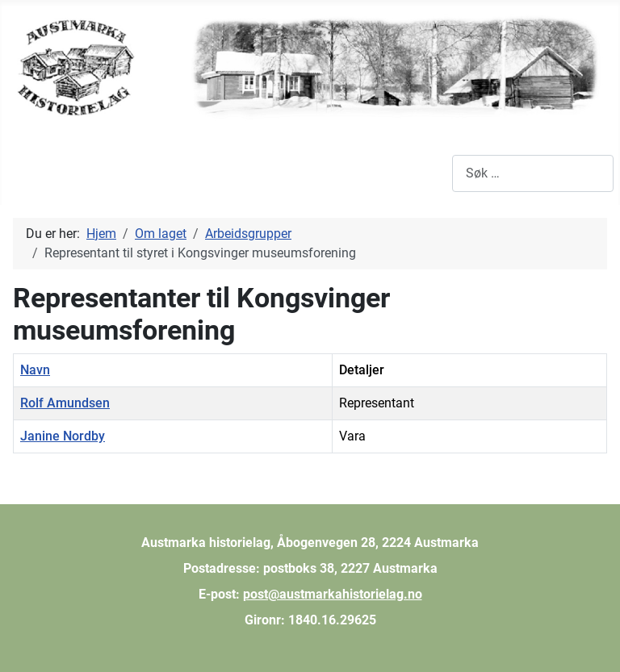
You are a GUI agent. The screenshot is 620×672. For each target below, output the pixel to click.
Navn (35, 370)
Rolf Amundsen (65, 403)
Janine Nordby (63, 436)
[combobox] (533, 173)
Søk (441, 173)
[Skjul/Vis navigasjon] (24, 173)
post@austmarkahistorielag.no (333, 594)
